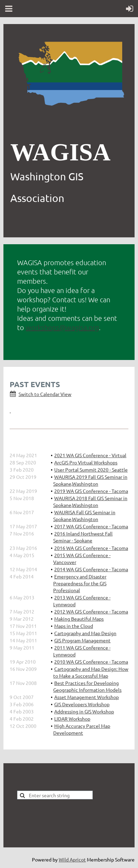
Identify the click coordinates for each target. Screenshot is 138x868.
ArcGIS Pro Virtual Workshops (86, 462)
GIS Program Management (82, 640)
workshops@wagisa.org (62, 327)
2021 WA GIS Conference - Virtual (90, 455)
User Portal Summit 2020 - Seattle (91, 470)
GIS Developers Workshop (82, 704)
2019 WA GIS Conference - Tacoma (91, 491)
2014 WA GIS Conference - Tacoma (91, 569)
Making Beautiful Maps (79, 619)
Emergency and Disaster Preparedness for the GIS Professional (80, 583)
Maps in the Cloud (74, 626)
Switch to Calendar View (45, 394)
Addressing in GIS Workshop (84, 711)
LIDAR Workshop (72, 719)
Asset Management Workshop (87, 697)
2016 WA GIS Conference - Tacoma (91, 548)
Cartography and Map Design (85, 633)
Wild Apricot (72, 859)
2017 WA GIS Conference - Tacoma (91, 526)
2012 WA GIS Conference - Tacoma (91, 611)
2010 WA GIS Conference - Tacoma (91, 662)
